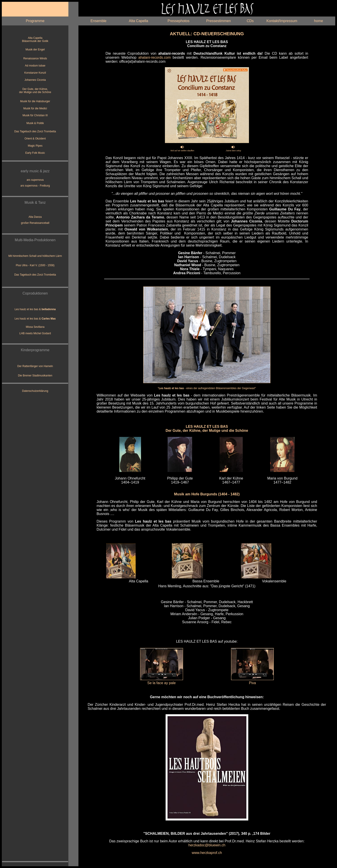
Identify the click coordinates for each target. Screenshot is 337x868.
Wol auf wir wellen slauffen (182, 151)
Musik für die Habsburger (35, 101)
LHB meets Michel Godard (35, 333)
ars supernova (35, 180)
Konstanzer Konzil (35, 73)
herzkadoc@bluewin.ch (207, 845)
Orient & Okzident (35, 139)
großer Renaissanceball (35, 223)
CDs (250, 21)
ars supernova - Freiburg (35, 186)
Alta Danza (35, 217)
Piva (252, 683)
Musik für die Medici (35, 108)
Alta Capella (139, 21)
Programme (35, 21)
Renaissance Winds (35, 58)
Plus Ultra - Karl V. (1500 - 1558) (35, 265)
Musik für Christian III (35, 115)
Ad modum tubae (35, 66)
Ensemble (98, 21)
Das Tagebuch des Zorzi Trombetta (35, 131)
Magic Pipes (35, 146)
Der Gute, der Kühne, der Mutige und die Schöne (35, 91)
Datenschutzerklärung (35, 391)
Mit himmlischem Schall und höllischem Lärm (35, 256)
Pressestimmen (219, 21)
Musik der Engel (35, 50)
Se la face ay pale (161, 683)
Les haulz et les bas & (35, 309)
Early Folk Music (35, 153)
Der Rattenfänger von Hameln (35, 366)
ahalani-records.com (155, 57)
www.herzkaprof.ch (207, 853)
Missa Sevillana (35, 327)
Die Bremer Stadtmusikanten (35, 376)
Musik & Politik (35, 123)
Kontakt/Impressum (282, 21)
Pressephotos (179, 21)
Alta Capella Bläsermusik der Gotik (35, 39)
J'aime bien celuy (233, 151)
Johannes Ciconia (35, 80)
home (318, 21)
